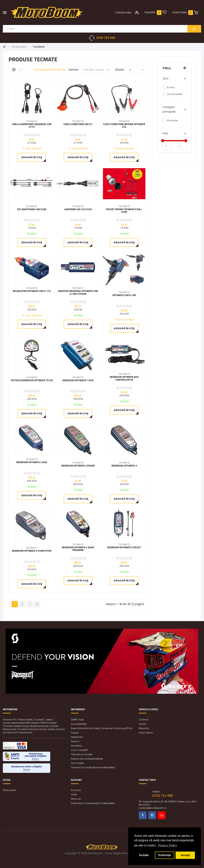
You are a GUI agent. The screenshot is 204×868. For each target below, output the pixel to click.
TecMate (39, 47)
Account (76, 790)
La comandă (172, 94)
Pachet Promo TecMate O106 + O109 (124, 211)
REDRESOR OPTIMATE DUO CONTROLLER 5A (124, 379)
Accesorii (170, 120)
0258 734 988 (106, 38)
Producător (19, 47)
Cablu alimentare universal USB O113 (32, 126)
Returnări (144, 728)
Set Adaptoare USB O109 (32, 210)
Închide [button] (144, 855)
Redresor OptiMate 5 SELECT (124, 548)
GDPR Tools (77, 720)
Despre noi (77, 737)
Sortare (73, 70)
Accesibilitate (79, 724)
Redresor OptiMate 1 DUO (78, 381)
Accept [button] (185, 855)
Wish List (76, 799)
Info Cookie (77, 763)
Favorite (150, 12)
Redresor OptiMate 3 (124, 466)
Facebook (143, 815)
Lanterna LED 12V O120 (78, 210)
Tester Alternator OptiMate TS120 (32, 381)
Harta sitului (146, 733)
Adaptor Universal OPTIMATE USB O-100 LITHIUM (78, 293)
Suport (75, 733)
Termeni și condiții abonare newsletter (93, 767)
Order (74, 794)
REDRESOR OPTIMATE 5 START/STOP (32, 551)
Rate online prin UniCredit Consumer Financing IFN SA (102, 728)
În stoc (169, 87)
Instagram (152, 815)
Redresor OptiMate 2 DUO (32, 462)
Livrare (142, 724)
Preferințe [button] (164, 855)
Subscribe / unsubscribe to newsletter (93, 803)
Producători (9, 790)
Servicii (75, 741)
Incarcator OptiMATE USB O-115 (32, 291)
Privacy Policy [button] (168, 845)
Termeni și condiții (82, 754)
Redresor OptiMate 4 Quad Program (78, 549)
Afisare (120, 70)
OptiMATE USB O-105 (124, 296)
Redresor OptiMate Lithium (78, 466)
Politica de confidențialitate (87, 759)
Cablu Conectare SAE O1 (78, 124)
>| (37, 604)
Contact (144, 720)
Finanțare (76, 746)
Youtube (162, 815)
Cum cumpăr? (80, 750)
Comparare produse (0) (50, 70)
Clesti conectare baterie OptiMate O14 (124, 126)
